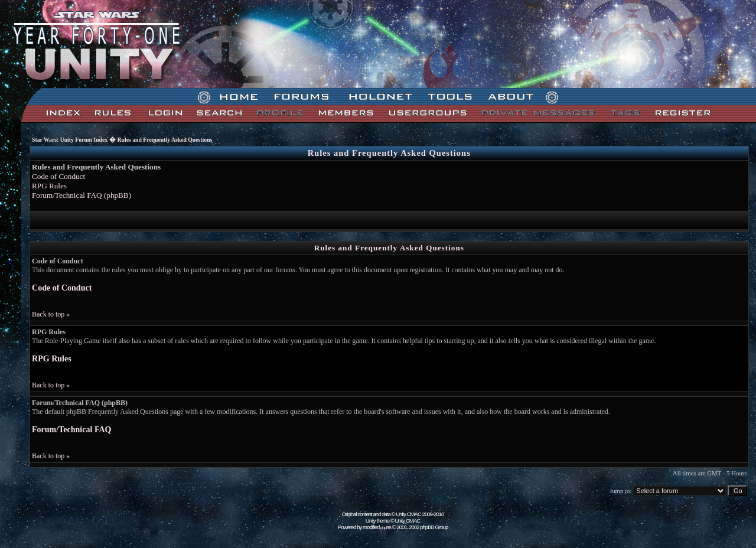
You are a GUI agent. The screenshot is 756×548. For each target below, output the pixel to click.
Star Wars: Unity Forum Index (70, 140)
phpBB (386, 528)
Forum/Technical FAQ (71, 429)
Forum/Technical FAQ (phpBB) (82, 195)
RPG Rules (49, 186)
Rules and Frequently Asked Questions (165, 140)
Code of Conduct (58, 176)
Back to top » (51, 314)
